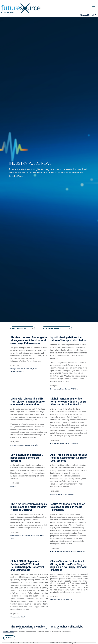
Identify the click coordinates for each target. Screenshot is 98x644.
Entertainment (55, 389)
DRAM (23, 369)
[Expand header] (95, 7)
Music (62, 389)
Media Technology (56, 551)
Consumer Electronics (17, 535)
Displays (13, 486)
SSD (31, 369)
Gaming (67, 389)
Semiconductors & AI (17, 371)
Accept (9, 638)
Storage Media (15, 369)
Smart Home (40, 535)
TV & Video (74, 389)
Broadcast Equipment (78, 551)
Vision (12, 538)
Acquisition (66, 551)
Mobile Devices (30, 535)
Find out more (9, 632)
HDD (27, 369)
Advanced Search (88, 15)
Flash (35, 369)
